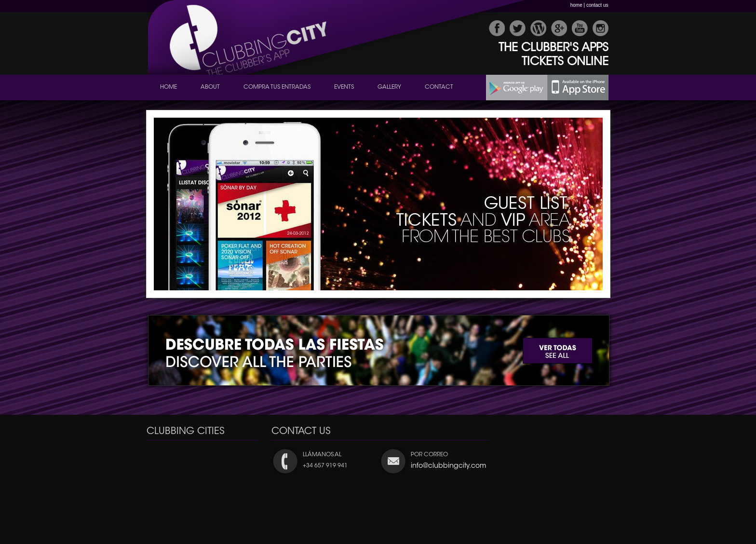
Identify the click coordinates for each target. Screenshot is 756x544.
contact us (597, 5)
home (576, 5)
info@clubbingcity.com (448, 466)
